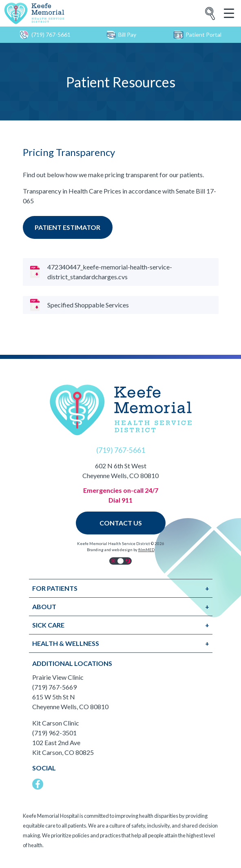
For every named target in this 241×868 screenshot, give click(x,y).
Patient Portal (197, 35)
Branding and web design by (121, 550)
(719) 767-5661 (45, 35)
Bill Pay (121, 35)
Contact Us (121, 523)
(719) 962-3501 (54, 733)
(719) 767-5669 (54, 687)
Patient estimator (67, 227)
